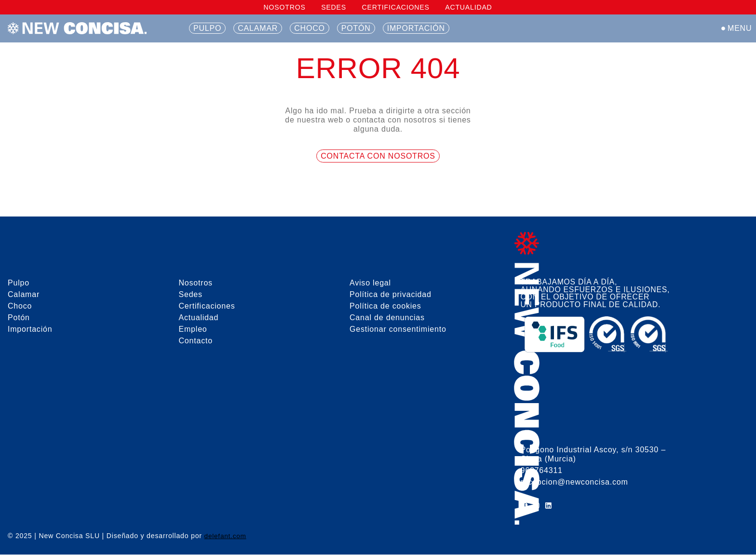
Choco (310, 28)
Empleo (193, 329)
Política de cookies (385, 306)
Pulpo (207, 28)
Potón (356, 28)
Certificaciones (395, 7)
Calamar (258, 28)
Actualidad (468, 7)
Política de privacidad (391, 294)
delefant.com (226, 536)
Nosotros (285, 7)
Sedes (334, 7)
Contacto (196, 341)
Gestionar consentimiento (398, 329)
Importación (416, 28)
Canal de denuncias (387, 318)
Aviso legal (370, 283)
